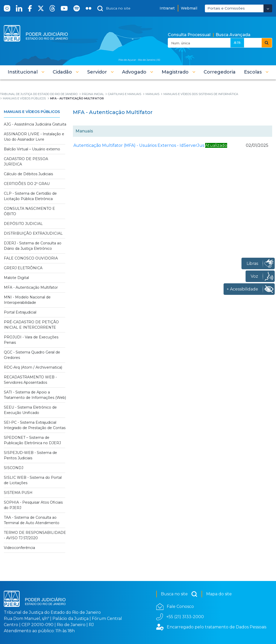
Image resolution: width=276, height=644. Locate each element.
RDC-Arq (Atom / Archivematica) (33, 367)
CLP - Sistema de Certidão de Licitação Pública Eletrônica (30, 196)
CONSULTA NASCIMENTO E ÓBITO (29, 211)
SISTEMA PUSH (18, 493)
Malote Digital (16, 278)
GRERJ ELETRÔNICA (23, 268)
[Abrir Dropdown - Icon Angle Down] (268, 8)
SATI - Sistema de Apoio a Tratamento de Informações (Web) (35, 395)
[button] (26, 72)
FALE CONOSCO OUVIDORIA (31, 258)
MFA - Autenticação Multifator (31, 287)
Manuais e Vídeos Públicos (32, 112)
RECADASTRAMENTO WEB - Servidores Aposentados (30, 380)
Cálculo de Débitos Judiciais (28, 174)
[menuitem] (220, 72)
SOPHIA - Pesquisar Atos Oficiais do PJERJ (33, 505)
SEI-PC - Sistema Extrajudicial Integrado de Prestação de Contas (35, 425)
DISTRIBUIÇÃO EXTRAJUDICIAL (33, 233)
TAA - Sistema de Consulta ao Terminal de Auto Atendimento (32, 520)
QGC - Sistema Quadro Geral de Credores (32, 355)
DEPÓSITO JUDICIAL (23, 224)
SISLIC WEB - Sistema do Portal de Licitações (33, 480)
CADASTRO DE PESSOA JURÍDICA (26, 162)
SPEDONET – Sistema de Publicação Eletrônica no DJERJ (32, 440)
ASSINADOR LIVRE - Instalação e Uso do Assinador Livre (34, 137)
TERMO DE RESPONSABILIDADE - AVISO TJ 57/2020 (35, 535)
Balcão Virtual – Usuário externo (32, 149)
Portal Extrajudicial (20, 312)
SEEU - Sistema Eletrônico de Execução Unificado (30, 410)
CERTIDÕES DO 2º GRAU (27, 184)
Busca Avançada (233, 35)
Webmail (189, 8)
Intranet (167, 8)
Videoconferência (19, 548)
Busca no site (179, 594)
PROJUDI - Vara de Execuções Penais (31, 340)
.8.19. (237, 43)
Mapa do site (219, 594)
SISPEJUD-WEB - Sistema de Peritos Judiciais (30, 455)
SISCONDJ (14, 468)
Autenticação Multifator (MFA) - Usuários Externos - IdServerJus (139, 145)
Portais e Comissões (226, 8)
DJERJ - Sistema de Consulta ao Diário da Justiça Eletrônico (33, 246)
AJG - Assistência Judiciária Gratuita (35, 124)
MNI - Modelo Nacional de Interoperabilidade (27, 300)
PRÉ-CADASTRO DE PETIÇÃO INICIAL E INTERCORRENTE (31, 325)
